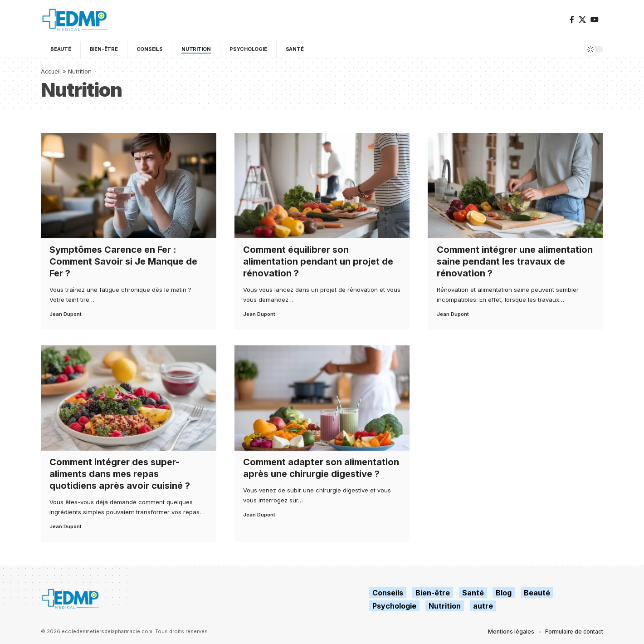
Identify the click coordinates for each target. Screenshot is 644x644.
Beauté (537, 593)
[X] (582, 20)
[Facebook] (572, 20)
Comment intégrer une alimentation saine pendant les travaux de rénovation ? (515, 261)
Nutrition (445, 606)
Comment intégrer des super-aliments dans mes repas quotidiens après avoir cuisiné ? (120, 474)
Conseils (388, 593)
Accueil (51, 71)
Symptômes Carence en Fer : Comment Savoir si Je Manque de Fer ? (123, 261)
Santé (473, 593)
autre (483, 606)
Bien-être (433, 593)
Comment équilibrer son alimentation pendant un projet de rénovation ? (318, 261)
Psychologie (394, 606)
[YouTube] (595, 20)
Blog (504, 593)
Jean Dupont (66, 314)
